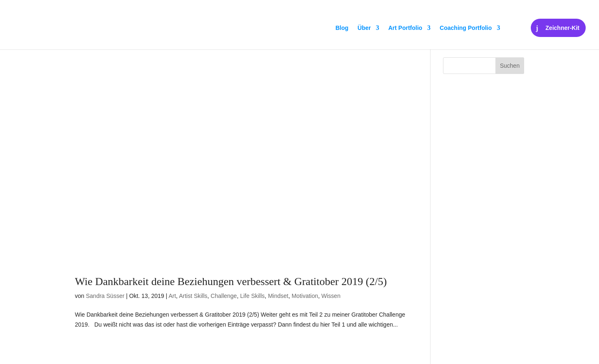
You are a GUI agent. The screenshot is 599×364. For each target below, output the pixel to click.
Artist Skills (193, 296)
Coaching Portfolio (466, 28)
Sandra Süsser (105, 296)
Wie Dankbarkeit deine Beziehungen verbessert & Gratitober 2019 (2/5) (231, 282)
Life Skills (252, 296)
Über (364, 28)
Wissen (331, 296)
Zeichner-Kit (562, 28)
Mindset (278, 296)
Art (172, 296)
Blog (342, 28)
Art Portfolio (405, 28)
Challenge (224, 296)
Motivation (305, 296)
